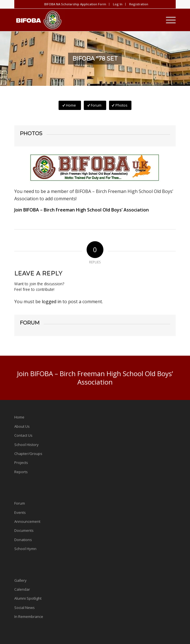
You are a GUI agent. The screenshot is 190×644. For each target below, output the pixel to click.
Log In (118, 4)
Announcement (27, 521)
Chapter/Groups (28, 454)
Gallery (20, 580)
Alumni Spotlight (28, 598)
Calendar (22, 589)
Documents (24, 530)
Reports (21, 472)
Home (19, 417)
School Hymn (25, 549)
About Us (22, 426)
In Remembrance (29, 617)
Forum (20, 503)
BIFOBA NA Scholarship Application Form (75, 4)
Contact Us (23, 435)
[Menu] (168, 20)
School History (26, 445)
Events (20, 512)
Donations (23, 540)
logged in (52, 302)
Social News (25, 608)
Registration (139, 4)
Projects (21, 463)
